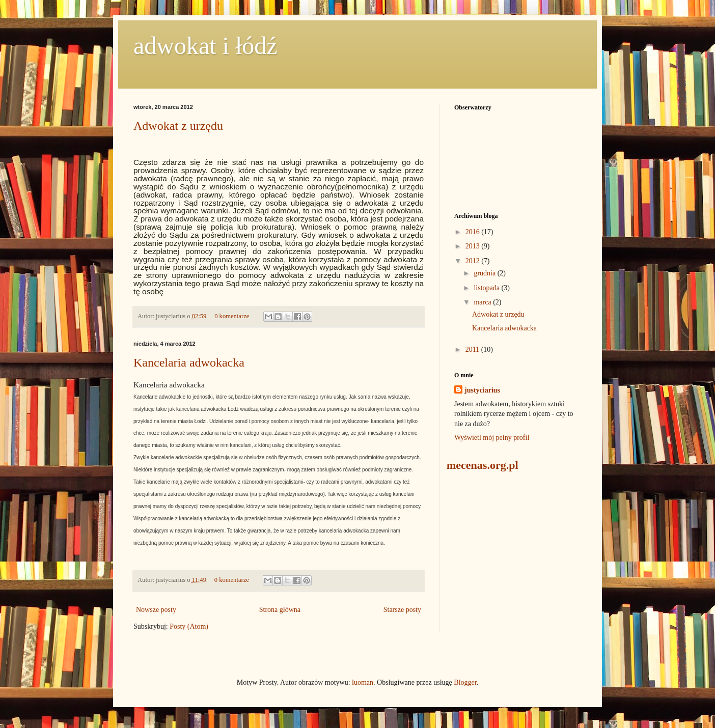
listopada (487, 288)
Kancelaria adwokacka (189, 362)
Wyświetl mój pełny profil (492, 438)
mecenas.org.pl (483, 465)
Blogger (465, 682)
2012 (474, 261)
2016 (474, 232)
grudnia (485, 273)
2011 (473, 349)
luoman (363, 682)
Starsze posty (402, 610)
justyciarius (482, 390)
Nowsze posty (156, 610)
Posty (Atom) (189, 626)
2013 (474, 246)
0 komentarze (232, 316)
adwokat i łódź (205, 46)
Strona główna (280, 610)
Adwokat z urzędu (178, 126)
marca (483, 302)
